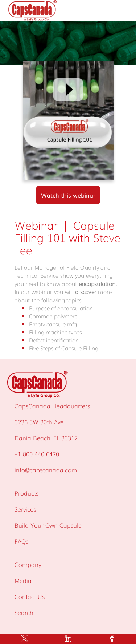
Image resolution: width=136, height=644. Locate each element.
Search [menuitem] (24, 612)
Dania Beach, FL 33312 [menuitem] (46, 438)
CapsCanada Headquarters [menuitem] (52, 406)
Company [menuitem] (28, 564)
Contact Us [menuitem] (30, 596)
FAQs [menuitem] (21, 541)
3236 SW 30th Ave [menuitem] (39, 422)
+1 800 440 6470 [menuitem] (37, 454)
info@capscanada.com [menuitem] (46, 470)
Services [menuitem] (25, 509)
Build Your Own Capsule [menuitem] (48, 525)
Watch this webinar (68, 195)
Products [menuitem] (26, 493)
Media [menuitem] (23, 580)
